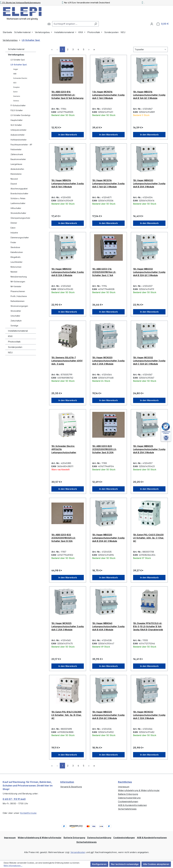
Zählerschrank (17, 154)
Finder (13, 242)
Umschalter (15, 316)
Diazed (14, 184)
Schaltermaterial (16, 49)
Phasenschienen (18, 291)
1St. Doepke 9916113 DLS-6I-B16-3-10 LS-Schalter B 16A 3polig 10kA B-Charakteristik (148, 626)
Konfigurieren (99, 864)
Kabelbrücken (17, 252)
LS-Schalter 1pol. (18, 60)
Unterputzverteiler (19, 130)
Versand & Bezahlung (71, 787)
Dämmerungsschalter (20, 238)
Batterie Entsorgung (128, 794)
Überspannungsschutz (20, 218)
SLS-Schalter (16, 125)
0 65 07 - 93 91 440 (14, 799)
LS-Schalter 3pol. (19, 65)
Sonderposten (15, 347)
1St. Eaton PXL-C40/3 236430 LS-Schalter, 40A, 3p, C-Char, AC (149, 538)
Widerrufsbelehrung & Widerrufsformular (139, 790)
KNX (10, 336)
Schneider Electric (20, 78)
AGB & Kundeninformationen (132, 805)
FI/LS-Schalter (17, 110)
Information (67, 782)
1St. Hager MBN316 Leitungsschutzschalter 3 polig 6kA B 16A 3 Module (68, 184)
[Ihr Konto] (152, 24)
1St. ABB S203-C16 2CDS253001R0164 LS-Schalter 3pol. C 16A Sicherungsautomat (104, 272)
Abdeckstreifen (17, 169)
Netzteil (14, 272)
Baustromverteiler (18, 159)
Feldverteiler (16, 149)
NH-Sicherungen (18, 282)
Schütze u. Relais (18, 198)
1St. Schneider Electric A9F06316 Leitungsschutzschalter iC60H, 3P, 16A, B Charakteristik (64, 449)
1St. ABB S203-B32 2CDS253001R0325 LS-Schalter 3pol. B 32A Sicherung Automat (64, 538)
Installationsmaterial (18, 331)
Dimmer (14, 223)
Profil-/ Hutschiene (19, 296)
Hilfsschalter (16, 208)
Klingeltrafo (16, 257)
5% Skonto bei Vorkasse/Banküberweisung (20, 3)
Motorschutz (16, 267)
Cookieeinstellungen (128, 801)
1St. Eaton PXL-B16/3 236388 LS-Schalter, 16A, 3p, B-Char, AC (67, 715)
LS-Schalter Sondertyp (20, 115)
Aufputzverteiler (18, 135)
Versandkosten (78, 852)
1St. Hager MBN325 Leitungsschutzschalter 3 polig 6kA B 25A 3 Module (149, 449)
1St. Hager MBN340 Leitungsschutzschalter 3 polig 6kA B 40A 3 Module (108, 626)
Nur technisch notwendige (125, 864)
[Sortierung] (151, 49)
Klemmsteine (16, 174)
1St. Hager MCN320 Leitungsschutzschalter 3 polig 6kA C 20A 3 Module (108, 361)
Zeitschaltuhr (16, 321)
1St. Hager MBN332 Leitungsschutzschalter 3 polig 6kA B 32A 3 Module (68, 272)
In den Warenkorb (68, 135)
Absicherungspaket (19, 189)
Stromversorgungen (19, 306)
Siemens (17, 96)
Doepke (16, 87)
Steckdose (15, 247)
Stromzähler (16, 311)
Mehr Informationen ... (13, 866)
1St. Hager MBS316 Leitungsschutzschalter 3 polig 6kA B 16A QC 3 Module (149, 95)
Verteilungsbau (16, 55)
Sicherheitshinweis (127, 809)
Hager (16, 69)
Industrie (14, 233)
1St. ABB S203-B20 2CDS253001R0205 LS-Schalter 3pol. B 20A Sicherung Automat (104, 449)
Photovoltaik (14, 342)
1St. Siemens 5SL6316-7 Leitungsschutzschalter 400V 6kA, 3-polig (67, 361)
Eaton (15, 92)
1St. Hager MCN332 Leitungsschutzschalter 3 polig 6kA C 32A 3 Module (149, 715)
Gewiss (16, 101)
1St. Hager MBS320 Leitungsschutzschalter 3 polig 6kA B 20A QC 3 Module (108, 538)
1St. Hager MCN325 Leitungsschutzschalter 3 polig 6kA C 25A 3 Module (68, 626)
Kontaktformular (28, 813)
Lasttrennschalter (18, 203)
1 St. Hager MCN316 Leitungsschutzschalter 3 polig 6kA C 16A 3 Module (108, 95)
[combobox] (72, 24)
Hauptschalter (17, 120)
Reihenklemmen (18, 301)
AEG (15, 83)
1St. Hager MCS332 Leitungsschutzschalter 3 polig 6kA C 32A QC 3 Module (149, 361)
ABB (15, 74)
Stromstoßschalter (18, 213)
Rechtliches (125, 782)
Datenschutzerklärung (129, 798)
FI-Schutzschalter (18, 105)
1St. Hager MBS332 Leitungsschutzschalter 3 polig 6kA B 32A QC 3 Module (149, 272)
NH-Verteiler (16, 286)
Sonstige (14, 326)
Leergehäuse (16, 164)
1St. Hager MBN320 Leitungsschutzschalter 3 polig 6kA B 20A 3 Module (149, 184)
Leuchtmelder (17, 262)
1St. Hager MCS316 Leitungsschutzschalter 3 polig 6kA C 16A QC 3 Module (108, 184)
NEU (10, 352)
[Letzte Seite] (94, 49)
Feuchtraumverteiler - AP (21, 145)
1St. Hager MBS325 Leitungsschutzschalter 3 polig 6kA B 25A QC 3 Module (108, 715)
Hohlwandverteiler (19, 140)
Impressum (124, 787)
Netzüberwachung (19, 277)
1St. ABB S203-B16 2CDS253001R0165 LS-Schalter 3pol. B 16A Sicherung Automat (67, 95)
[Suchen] (49, 24)
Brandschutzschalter (19, 193)
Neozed (14, 179)
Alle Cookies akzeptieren (156, 864)
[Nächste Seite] (89, 49)
